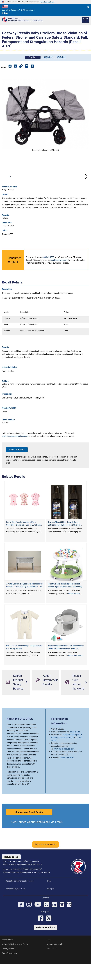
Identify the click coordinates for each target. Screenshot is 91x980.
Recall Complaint (17, 465)
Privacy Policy (8, 966)
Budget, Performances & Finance (19, 897)
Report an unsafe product (45, 860)
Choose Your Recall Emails (29, 828)
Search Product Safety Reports (15, 698)
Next (86, 184)
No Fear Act (51, 966)
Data (49, 897)
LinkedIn (70, 753)
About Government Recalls (47, 696)
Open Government (10, 971)
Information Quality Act (15, 904)
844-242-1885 (48, 273)
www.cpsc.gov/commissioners (15, 452)
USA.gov (50, 904)
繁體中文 (61, 57)
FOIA (49, 957)
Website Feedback (45, 945)
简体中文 (48, 57)
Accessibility (7, 957)
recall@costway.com (59, 276)
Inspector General (54, 962)
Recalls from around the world (75, 698)
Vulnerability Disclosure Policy (15, 962)
